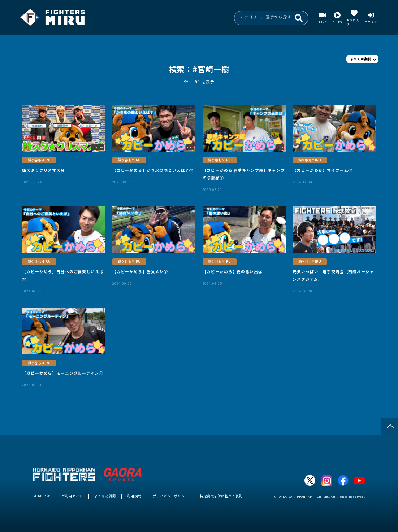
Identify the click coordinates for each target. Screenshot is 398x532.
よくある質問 (105, 496)
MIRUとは (42, 496)
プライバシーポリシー (171, 496)
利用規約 (134, 496)
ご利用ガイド (72, 496)
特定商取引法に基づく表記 (221, 496)
